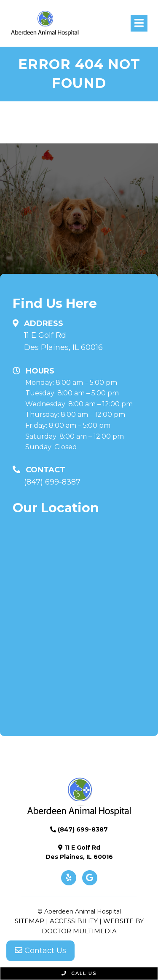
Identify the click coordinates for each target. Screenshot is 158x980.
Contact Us (40, 951)
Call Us (79, 973)
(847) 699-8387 (52, 482)
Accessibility (74, 921)
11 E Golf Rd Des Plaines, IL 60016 (63, 341)
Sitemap (29, 921)
